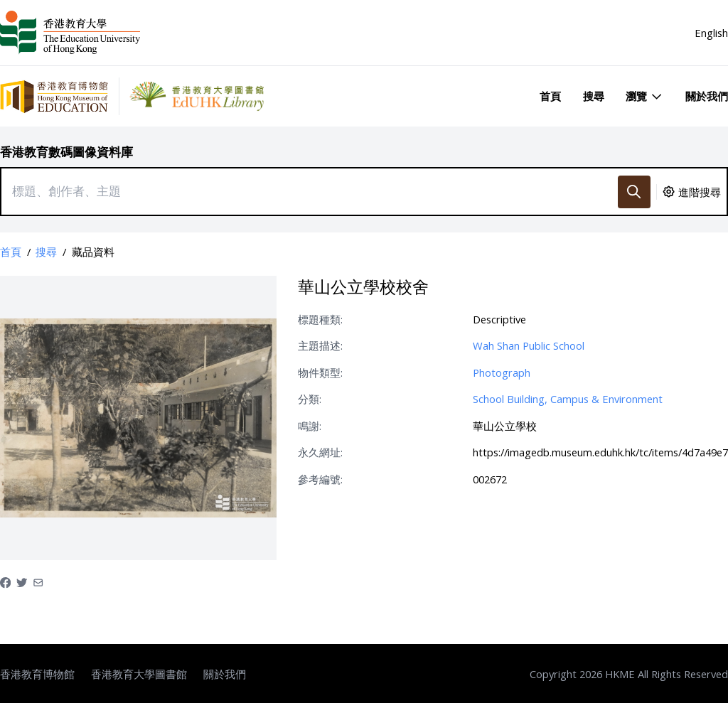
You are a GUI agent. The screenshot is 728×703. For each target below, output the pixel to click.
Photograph (502, 372)
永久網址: (320, 452)
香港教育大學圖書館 (139, 674)
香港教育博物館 (37, 674)
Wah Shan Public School (529, 345)
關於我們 (707, 96)
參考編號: (320, 479)
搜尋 (594, 96)
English (711, 33)
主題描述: (320, 345)
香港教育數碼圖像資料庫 (66, 152)
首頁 (550, 96)
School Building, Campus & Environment (568, 399)
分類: (310, 399)
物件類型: (320, 372)
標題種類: (320, 319)
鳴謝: (310, 426)
